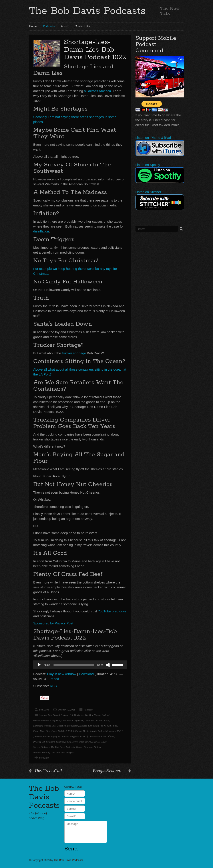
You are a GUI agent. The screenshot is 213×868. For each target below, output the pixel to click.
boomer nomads (41, 720)
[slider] (74, 665)
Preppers (74, 736)
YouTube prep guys (112, 611)
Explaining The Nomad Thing (102, 726)
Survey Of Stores (42, 747)
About (65, 26)
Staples (96, 742)
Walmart (98, 747)
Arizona (43, 715)
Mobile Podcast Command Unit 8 (107, 731)
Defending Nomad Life (44, 726)
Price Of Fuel (108, 736)
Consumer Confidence (72, 720)
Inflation (77, 731)
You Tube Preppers (65, 752)
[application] (80, 665)
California (55, 720)
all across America (98, 91)
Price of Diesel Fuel (90, 736)
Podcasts (49, 26)
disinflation (41, 231)
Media (86, 731)
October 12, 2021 (67, 710)
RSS (53, 686)
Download (86, 674)
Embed (54, 679)
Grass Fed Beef (59, 731)
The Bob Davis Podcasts (87, 11)
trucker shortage (74, 353)
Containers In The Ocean (97, 720)
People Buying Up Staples (56, 736)
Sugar (104, 742)
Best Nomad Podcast (58, 715)
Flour (36, 731)
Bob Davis (44, 710)
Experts (83, 726)
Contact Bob (83, 26)
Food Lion (45, 731)
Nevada (38, 736)
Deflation (61, 726)
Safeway (60, 742)
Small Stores (71, 742)
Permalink (44, 758)
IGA (70, 731)
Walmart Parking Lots (44, 752)
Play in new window (62, 674)
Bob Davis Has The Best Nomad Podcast (90, 715)
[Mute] (108, 665)
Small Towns (85, 742)
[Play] (39, 665)
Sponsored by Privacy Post (53, 623)
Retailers (50, 742)
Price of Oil (39, 742)
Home (33, 26)
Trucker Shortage (85, 747)
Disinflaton (73, 726)
